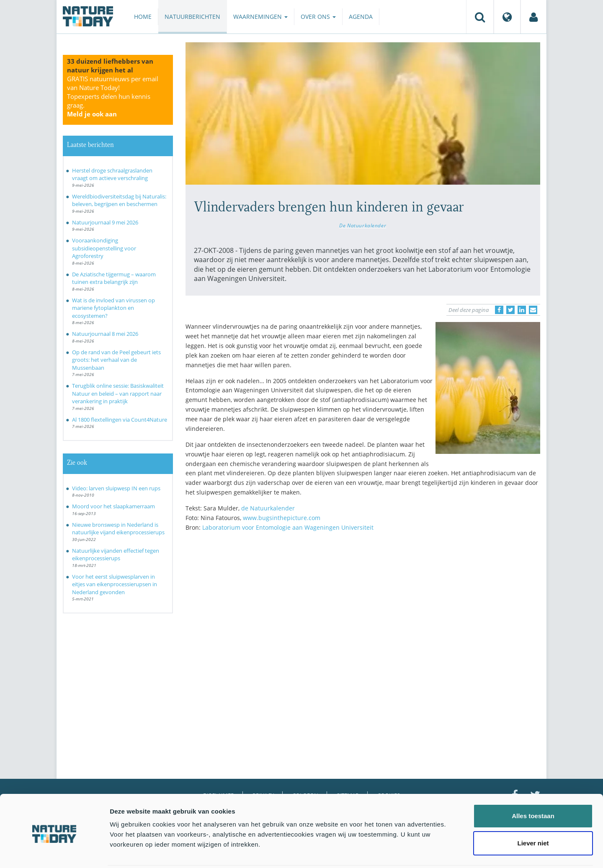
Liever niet (533, 813)
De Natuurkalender (363, 225)
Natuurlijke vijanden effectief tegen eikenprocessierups (116, 555)
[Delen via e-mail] (533, 310)
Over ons (318, 17)
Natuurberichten (192, 17)
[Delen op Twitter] (510, 310)
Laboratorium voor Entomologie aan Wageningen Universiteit (288, 527)
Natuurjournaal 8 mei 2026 (105, 334)
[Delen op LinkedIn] (522, 310)
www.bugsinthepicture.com (282, 518)
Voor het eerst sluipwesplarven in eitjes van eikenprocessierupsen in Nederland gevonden (115, 584)
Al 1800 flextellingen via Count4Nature (120, 420)
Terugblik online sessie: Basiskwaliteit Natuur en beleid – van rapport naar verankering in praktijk (118, 393)
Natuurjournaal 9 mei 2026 (105, 222)
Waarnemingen (260, 17)
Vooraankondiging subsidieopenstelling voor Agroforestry (104, 248)
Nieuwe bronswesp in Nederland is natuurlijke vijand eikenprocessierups (118, 529)
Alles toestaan (533, 785)
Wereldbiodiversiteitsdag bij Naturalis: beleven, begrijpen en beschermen (119, 200)
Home (143, 17)
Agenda (361, 17)
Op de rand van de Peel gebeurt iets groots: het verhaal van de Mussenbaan (116, 360)
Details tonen (452, 851)
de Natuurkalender (268, 508)
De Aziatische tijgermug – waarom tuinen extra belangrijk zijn (114, 278)
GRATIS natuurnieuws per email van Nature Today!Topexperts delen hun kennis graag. (113, 96)
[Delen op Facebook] (499, 310)
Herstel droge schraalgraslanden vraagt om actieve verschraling (112, 174)
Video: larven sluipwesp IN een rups (116, 488)
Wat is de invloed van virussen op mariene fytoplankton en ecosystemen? (113, 308)
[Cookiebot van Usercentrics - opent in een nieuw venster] (54, 852)
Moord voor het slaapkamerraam (113, 506)
